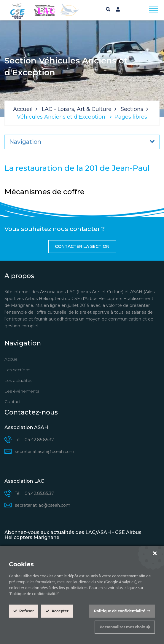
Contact (13, 401)
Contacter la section (82, 246)
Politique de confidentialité (120, 611)
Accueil (23, 109)
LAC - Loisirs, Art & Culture (77, 109)
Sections (132, 109)
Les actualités (18, 380)
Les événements (22, 391)
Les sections (17, 370)
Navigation (25, 142)
